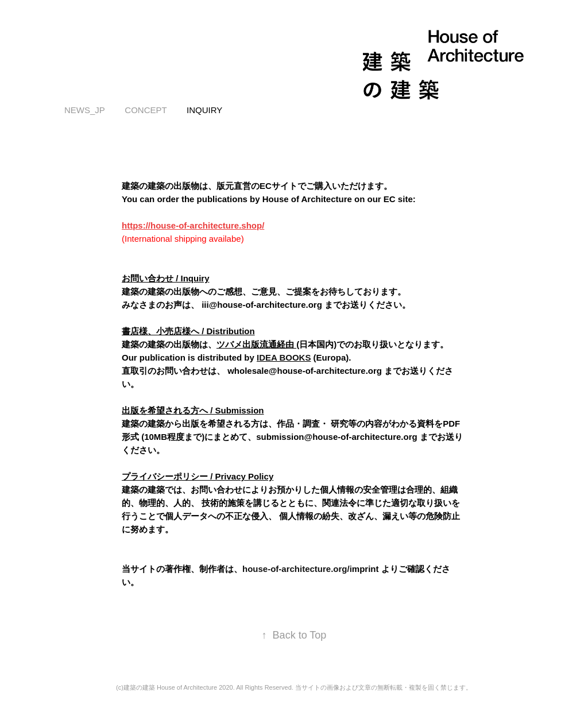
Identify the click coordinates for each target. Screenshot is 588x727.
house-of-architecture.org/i (297, 569)
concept (146, 110)
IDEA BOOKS (284, 357)
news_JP (85, 110)
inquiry (204, 110)
